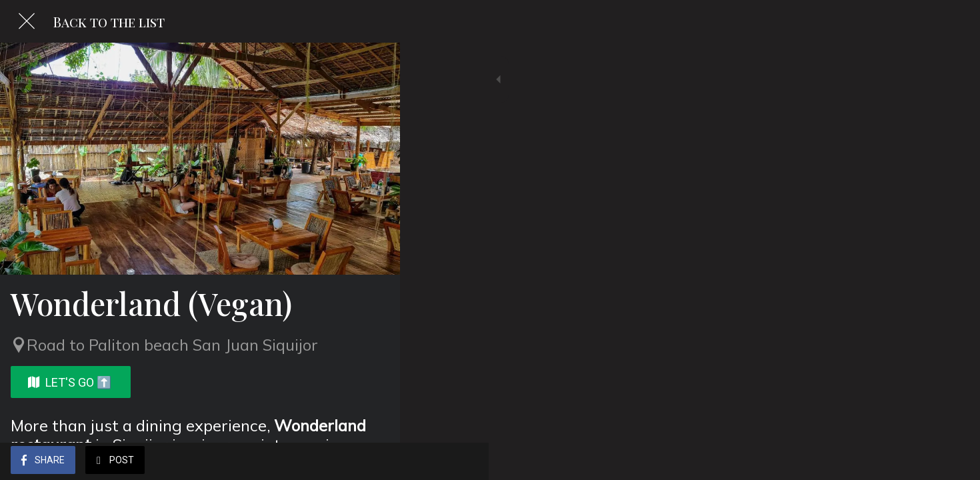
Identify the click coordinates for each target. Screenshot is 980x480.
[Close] (27, 21)
